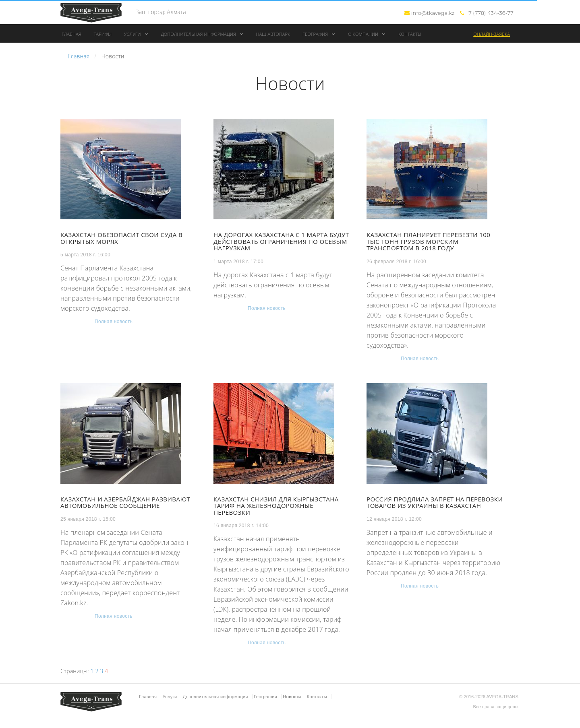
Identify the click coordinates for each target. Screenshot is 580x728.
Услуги (136, 34)
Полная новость (114, 322)
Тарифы (103, 34)
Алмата (176, 12)
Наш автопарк (273, 34)
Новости (292, 697)
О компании (367, 34)
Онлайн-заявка (492, 34)
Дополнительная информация (202, 34)
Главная (71, 34)
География (319, 34)
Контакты (410, 34)
